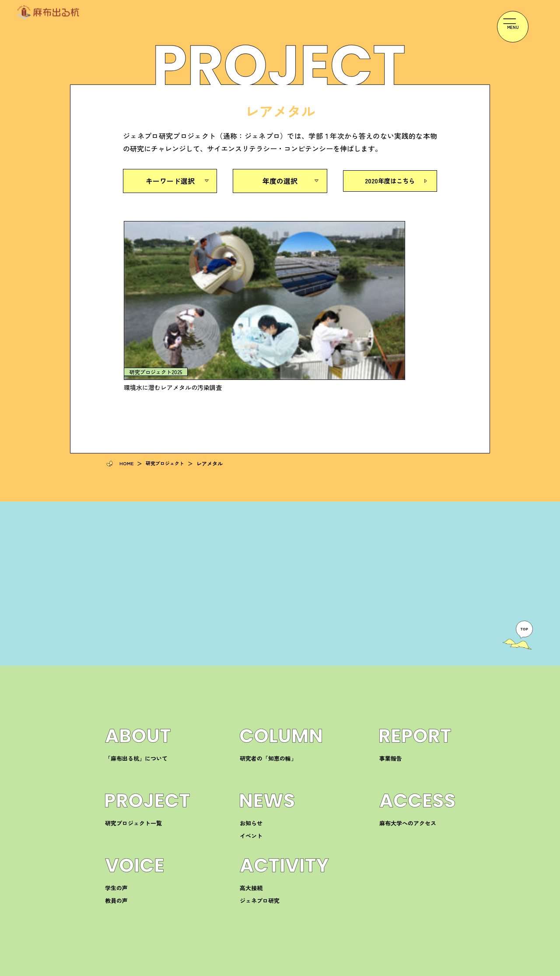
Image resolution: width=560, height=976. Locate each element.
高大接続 (251, 790)
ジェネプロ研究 (260, 803)
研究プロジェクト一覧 (133, 725)
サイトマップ (439, 969)
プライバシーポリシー (385, 969)
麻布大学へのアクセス (408, 725)
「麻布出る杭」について (136, 661)
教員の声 (116, 803)
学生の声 (116, 790)
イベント (251, 738)
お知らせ (251, 725)
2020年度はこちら (390, 181)
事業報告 (391, 661)
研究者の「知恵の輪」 (268, 661)
